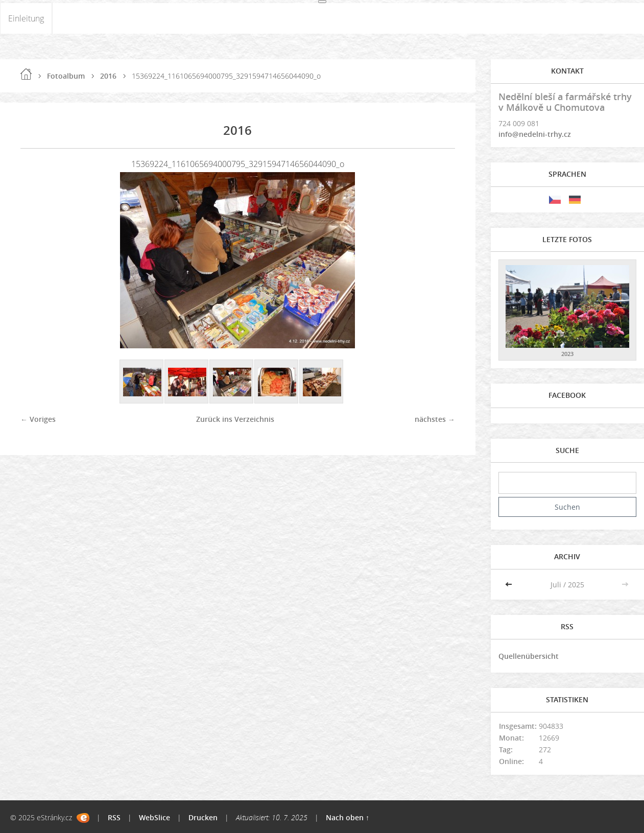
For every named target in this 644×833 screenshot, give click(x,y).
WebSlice (154, 817)
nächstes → (435, 419)
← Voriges (38, 419)
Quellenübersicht (529, 656)
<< (510, 585)
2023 (567, 354)
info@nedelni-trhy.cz (535, 134)
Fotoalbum (66, 76)
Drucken (203, 817)
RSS (114, 817)
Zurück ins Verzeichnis (235, 419)
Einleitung (26, 18)
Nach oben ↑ (348, 817)
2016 (108, 76)
